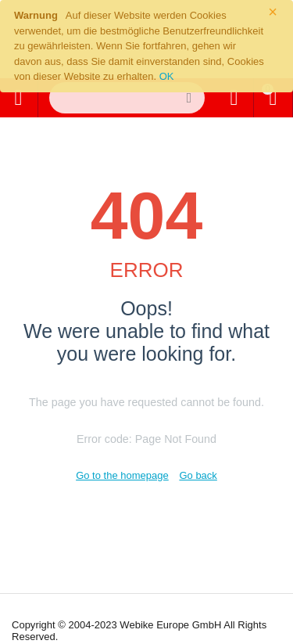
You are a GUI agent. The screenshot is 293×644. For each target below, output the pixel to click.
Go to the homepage (122, 475)
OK (167, 76)
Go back (198, 475)
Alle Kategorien (18, 98)
